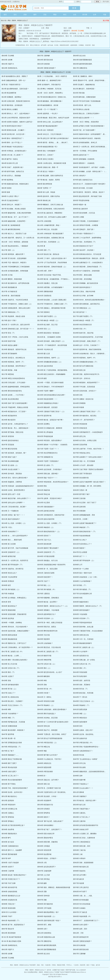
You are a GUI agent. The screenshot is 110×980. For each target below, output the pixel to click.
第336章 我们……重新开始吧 (12, 540)
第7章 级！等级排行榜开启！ (12, 85)
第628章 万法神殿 (78, 31)
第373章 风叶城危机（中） (47, 589)
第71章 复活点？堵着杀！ (46, 171)
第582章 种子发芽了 (80, 892)
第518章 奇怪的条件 (9, 805)
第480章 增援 (42, 751)
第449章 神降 (6, 709)
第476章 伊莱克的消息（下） (12, 747)
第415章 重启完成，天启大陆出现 (49, 647)
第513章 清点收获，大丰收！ (47, 796)
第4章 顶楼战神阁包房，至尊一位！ (14, 80)
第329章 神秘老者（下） (82, 527)
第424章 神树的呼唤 (44, 660)
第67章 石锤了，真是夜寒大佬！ (13, 167)
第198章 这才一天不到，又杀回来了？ (86, 345)
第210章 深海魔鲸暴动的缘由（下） (86, 362)
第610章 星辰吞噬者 (9, 933)
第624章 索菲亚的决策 (45, 60)
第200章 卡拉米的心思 (45, 349)
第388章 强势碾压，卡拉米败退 (48, 610)
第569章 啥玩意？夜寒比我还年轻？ (14, 875)
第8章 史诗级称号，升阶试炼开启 (49, 85)
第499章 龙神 (78, 776)
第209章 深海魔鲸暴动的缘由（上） (50, 362)
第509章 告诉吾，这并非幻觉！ (12, 792)
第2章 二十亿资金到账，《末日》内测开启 (52, 76)
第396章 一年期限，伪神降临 (12, 623)
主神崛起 (81, 45)
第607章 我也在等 (8, 929)
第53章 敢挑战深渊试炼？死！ (48, 147)
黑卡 (27, 45)
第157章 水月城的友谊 (9, 291)
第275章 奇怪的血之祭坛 (82, 453)
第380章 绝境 (78, 598)
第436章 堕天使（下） (81, 689)
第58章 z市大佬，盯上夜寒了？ (12, 155)
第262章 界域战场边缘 (45, 436)
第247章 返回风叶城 (44, 416)
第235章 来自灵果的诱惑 (10, 399)
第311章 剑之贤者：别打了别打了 (85, 503)
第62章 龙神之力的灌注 (45, 159)
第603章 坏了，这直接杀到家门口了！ (86, 920)
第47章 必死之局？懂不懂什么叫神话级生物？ (53, 138)
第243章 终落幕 (79, 407)
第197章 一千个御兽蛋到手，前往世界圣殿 (52, 345)
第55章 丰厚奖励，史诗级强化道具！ (14, 151)
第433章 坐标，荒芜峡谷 (82, 685)
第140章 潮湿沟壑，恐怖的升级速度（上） (52, 267)
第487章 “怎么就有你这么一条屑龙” (85, 759)
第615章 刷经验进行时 (81, 937)
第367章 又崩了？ (44, 581)
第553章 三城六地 (79, 850)
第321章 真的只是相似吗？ (11, 519)
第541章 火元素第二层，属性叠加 (85, 834)
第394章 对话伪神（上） (46, 618)
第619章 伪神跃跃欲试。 (10, 68)
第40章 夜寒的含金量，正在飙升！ (14, 130)
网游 (55, 15)
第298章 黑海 (42, 486)
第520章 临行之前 (79, 805)
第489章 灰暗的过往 (44, 763)
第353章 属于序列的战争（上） (84, 560)
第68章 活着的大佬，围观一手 (48, 167)
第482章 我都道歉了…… (10, 755)
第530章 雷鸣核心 (8, 821)
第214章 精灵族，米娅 (9, 370)
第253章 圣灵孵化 (44, 424)
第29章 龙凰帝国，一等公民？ (48, 114)
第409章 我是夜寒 (44, 639)
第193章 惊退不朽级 (9, 341)
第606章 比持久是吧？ (81, 925)
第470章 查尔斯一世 (9, 738)
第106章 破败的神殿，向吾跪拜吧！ (14, 221)
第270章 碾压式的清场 (9, 449)
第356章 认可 (78, 565)
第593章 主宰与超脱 (44, 908)
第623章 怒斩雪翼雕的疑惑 (82, 60)
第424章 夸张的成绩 (80, 672)
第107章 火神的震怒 (44, 221)
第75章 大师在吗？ (80, 176)
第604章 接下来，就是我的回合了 (13, 925)
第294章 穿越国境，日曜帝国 (12, 482)
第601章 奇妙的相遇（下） (11, 920)
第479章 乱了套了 (8, 751)
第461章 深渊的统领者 (9, 726)
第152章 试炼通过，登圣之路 (47, 283)
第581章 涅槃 (42, 892)
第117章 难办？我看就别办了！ (84, 234)
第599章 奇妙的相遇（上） (47, 916)
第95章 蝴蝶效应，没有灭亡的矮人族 (50, 205)
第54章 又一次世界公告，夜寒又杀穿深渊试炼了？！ (91, 147)
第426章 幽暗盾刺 (44, 676)
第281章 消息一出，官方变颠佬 (84, 461)
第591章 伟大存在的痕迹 (82, 904)
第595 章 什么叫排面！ (10, 912)
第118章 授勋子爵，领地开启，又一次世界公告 (18, 238)
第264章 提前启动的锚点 (10, 440)
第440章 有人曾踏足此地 (10, 697)
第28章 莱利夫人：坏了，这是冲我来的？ (16, 114)
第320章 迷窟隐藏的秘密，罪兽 (84, 515)
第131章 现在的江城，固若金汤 (48, 254)
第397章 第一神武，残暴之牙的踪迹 (50, 623)
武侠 (25, 15)
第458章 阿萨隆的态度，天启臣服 (13, 722)
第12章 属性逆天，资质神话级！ (84, 89)
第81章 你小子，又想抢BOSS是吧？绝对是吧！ (90, 184)
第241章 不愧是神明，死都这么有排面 (15, 407)
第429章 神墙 (42, 680)
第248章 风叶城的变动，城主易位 (85, 416)
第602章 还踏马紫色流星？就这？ (49, 920)
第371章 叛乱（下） (80, 585)
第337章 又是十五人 (44, 540)
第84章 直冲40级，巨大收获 (83, 188)
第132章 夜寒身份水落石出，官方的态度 (87, 254)
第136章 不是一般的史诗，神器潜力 (14, 263)
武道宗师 (88, 45)
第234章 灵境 (78, 395)
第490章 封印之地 (79, 763)
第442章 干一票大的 (80, 697)
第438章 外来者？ (44, 693)
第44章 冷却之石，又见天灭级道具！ (50, 134)
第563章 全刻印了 (8, 867)
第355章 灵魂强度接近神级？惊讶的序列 (51, 565)
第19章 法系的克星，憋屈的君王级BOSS (16, 101)
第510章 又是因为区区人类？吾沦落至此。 (52, 792)
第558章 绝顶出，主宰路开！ (47, 858)
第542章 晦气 (6, 838)
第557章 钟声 (6, 858)
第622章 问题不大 (8, 64)
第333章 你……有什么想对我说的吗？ (15, 536)
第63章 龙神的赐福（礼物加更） (84, 159)
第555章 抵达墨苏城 (44, 854)
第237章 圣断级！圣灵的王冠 (83, 399)
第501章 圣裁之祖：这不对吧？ (48, 780)
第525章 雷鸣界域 (44, 813)
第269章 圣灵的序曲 (80, 445)
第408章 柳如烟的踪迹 (9, 639)
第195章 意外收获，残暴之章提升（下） (87, 341)
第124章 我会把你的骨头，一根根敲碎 (15, 246)
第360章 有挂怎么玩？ (9, 573)
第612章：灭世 (78, 933)
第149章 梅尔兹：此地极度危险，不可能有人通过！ (55, 279)
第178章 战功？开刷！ (9, 320)
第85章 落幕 (6, 192)
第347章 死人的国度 (80, 552)
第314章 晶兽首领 (79, 507)
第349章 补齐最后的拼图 (46, 556)
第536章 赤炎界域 (8, 829)
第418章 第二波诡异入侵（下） (48, 652)
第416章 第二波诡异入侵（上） (84, 647)
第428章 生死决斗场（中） (82, 664)
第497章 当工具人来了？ (10, 776)
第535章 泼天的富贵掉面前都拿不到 (86, 825)
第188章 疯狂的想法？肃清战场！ (49, 333)
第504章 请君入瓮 (44, 784)
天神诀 (54, 965)
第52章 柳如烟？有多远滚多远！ (13, 147)
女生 (75, 15)
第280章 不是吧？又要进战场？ (48, 461)
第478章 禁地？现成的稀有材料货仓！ (86, 747)
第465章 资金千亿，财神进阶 (47, 730)
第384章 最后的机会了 (9, 606)
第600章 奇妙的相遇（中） (82, 916)
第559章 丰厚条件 (79, 858)
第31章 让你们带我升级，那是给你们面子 (16, 118)
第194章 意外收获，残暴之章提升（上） (51, 341)
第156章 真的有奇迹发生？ (82, 287)
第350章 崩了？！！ (80, 556)
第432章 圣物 (42, 685)
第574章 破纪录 (79, 879)
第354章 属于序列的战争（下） (12, 565)
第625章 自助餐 (7, 60)
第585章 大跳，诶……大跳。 (83, 896)
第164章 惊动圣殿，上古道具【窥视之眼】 (52, 300)
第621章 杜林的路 (44, 64)
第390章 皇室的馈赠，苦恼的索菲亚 (14, 614)
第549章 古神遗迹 (44, 846)
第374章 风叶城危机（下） (82, 589)
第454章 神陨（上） (80, 714)
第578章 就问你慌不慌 (9, 887)
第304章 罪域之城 (44, 494)
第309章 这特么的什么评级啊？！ (13, 503)
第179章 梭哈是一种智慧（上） (48, 320)
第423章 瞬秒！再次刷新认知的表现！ (15, 660)
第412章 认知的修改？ (45, 643)
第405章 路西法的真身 (9, 635)
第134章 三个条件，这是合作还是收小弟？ (52, 258)
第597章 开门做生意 (80, 912)
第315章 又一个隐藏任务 (10, 511)
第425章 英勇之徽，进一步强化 (84, 660)
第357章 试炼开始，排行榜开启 (12, 569)
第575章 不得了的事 (9, 883)
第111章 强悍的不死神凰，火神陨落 (86, 225)
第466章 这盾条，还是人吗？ (83, 730)
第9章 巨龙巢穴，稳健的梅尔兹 (84, 85)
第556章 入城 (78, 854)
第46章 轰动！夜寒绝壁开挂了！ (13, 138)
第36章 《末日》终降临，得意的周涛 (86, 122)
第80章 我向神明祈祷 (45, 184)
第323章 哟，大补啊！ (81, 519)
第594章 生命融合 (79, 908)
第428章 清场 (6, 680)
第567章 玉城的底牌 (44, 871)
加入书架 (106, 20)
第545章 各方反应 (8, 842)
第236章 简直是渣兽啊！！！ (47, 399)
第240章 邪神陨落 (79, 403)
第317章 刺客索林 (79, 511)
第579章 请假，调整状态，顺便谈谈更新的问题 (54, 887)
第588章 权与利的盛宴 (81, 900)
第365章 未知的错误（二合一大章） (86, 577)
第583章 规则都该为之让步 (11, 896)
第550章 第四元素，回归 (82, 846)
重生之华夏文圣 (35, 45)
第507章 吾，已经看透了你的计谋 (49, 788)
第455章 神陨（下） (9, 718)
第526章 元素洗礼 (79, 813)
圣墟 (93, 45)
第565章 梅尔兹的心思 (81, 867)
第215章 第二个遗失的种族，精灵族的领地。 (53, 370)
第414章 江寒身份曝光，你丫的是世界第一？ (17, 647)
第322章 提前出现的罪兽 (46, 519)
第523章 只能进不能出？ (82, 809)
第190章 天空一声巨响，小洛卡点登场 (15, 337)
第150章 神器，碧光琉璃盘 (82, 279)
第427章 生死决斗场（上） (47, 664)
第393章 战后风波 (8, 618)
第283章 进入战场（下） (46, 465)
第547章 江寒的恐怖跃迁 (82, 842)
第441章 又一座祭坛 (44, 697)
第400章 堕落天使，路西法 (47, 627)
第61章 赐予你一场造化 (10, 159)
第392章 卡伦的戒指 (80, 614)
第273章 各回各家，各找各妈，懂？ (14, 453)
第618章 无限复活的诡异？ (47, 68)
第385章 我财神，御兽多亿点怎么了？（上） (53, 606)
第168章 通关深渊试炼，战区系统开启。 (87, 304)
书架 (105, 15)
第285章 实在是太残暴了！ (11, 469)
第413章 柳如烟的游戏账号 (82, 643)
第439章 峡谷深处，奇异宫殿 (83, 693)
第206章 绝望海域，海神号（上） (49, 358)
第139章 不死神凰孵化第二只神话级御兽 (16, 267)
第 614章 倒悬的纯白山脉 (46, 937)
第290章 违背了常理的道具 (82, 474)
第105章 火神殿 (79, 217)
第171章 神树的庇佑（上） (82, 308)
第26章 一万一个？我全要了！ (48, 109)
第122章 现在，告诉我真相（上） (49, 242)
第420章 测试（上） (44, 668)
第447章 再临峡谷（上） (46, 705)
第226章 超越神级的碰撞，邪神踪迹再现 (16, 387)
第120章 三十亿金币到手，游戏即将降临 (87, 238)
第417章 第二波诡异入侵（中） (12, 652)
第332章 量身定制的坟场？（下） (85, 531)
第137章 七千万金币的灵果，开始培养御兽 (52, 263)
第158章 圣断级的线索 (45, 291)
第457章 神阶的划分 (80, 718)
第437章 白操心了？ (9, 693)
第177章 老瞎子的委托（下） (83, 316)
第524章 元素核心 (8, 813)
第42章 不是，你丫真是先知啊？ (84, 130)
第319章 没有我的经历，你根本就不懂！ (51, 515)
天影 (42, 965)
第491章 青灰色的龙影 (9, 767)
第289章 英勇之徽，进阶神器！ (48, 474)
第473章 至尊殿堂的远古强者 (12, 743)
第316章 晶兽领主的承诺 (46, 511)
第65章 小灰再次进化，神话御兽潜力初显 (52, 163)
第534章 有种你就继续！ (46, 825)
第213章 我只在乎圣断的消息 (83, 366)
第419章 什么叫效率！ (81, 652)
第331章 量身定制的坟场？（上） (49, 531)
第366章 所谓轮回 (8, 581)
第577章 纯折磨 (79, 883)
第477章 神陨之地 (44, 747)
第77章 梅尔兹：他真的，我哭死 (49, 180)
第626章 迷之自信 (79, 56)
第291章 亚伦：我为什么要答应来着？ (15, 478)
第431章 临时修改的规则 (10, 685)
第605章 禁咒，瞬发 (44, 925)
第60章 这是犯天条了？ (81, 155)
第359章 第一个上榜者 (81, 569)
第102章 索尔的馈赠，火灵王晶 (84, 213)
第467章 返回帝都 (8, 734)
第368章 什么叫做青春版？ (82, 581)
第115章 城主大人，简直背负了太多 (14, 234)
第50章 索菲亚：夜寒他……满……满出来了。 (53, 142)
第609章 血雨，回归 (80, 929)
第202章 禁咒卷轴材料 (9, 354)
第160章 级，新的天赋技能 (11, 296)
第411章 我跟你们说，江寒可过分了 (14, 643)
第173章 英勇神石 (44, 312)
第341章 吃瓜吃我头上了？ (82, 544)
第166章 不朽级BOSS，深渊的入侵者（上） (17, 304)
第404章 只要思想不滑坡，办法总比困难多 (88, 631)
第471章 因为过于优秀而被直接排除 (50, 738)
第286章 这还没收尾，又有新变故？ (50, 469)
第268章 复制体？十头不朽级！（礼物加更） (53, 445)
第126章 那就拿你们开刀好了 (83, 246)
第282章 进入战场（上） (10, 465)
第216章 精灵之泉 (79, 370)
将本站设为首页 (6, 2)
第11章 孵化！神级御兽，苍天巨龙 (49, 89)
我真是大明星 (61, 965)
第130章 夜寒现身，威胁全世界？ (13, 254)
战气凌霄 (44, 45)
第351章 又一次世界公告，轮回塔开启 (15, 560)
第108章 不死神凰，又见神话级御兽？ (86, 221)
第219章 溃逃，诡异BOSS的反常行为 (86, 374)
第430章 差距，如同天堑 (82, 680)
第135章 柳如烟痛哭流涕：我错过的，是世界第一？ (91, 258)
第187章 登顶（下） (9, 333)
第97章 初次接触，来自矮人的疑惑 (14, 209)
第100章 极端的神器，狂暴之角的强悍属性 (16, 213)
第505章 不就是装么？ (81, 784)
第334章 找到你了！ (44, 536)
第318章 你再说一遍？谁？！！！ (13, 515)
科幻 (65, 15)
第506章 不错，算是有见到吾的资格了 (15, 788)
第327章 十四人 (7, 527)
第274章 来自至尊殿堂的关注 (47, 453)
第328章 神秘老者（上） (46, 527)
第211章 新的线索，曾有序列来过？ (14, 366)
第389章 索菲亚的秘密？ (82, 610)
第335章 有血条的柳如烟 (82, 536)
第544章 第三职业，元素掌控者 (84, 838)
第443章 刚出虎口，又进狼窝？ (12, 701)
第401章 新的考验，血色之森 (83, 627)
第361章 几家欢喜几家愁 (46, 573)
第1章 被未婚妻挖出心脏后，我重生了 (15, 76)
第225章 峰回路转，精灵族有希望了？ (86, 383)
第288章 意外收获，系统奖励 (12, 474)
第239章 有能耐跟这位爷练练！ (48, 403)
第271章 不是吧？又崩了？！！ (48, 449)
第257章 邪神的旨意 (80, 428)
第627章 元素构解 (44, 56)
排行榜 (85, 15)
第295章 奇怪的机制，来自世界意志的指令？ (53, 482)
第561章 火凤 (42, 863)
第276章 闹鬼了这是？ (9, 457)
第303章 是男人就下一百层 (11, 494)
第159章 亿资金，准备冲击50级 (84, 291)
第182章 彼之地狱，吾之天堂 (47, 325)
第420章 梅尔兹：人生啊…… (12, 656)
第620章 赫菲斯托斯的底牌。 (83, 64)
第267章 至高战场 (8, 445)
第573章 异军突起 (44, 879)
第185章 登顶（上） (44, 329)
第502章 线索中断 (79, 780)
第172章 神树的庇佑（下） (11, 312)
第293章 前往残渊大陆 (81, 478)
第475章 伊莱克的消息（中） (83, 743)
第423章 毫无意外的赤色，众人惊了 (50, 672)
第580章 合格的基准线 (9, 892)
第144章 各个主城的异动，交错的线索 (86, 271)
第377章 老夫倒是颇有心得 (82, 594)
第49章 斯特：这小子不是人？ (12, 142)
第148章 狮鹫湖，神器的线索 (12, 279)
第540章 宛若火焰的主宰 (46, 834)
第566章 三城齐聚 (8, 871)
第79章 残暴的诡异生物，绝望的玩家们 (15, 184)
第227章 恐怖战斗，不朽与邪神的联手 (51, 387)
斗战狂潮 (48, 965)
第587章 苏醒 (42, 900)
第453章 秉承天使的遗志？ (47, 714)
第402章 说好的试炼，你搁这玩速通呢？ (16, 631)
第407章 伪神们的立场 (81, 635)
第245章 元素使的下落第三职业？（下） (87, 411)
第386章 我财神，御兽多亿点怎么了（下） (88, 606)
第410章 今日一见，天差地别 (83, 639)
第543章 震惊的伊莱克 (45, 838)
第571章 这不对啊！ (80, 875)
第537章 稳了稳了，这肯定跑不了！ (50, 829)
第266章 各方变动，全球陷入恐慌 (85, 440)
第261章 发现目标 (8, 436)
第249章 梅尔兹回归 (9, 420)
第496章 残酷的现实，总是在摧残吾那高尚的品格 (90, 772)
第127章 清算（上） (9, 250)
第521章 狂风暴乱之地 (9, 809)
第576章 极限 (42, 883)
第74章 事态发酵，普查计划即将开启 (50, 176)
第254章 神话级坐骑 (80, 424)
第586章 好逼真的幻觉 (9, 900)
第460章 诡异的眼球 (80, 722)
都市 (35, 15)
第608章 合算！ (43, 929)
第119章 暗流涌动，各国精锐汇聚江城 (51, 238)
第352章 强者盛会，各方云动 (47, 560)
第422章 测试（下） (9, 672)
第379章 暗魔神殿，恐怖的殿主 (48, 598)
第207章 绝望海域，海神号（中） (85, 358)
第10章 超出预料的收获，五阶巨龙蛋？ (15, 89)
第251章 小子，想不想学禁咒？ (84, 420)
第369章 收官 (6, 585)
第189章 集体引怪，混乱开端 (83, 333)
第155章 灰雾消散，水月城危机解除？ (51, 287)
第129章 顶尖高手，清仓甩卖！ (84, 250)
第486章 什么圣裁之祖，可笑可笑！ (50, 759)
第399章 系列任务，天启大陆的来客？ (15, 627)
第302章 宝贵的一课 (80, 490)
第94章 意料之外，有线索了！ (12, 205)
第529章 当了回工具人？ (82, 817)
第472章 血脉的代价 (80, 738)
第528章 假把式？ (44, 817)
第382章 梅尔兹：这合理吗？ (47, 602)
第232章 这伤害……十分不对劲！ (13, 395)
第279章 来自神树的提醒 (10, 461)
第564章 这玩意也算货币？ (47, 867)
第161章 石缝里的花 (44, 296)
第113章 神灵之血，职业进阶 (47, 229)
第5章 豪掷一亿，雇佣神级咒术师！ (50, 80)
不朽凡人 (69, 965)
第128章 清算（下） (44, 250)
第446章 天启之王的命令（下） (12, 705)
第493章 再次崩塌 (79, 767)
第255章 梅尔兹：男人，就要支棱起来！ (16, 428)
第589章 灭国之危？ (9, 904)
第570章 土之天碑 (44, 875)
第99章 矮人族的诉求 (80, 209)
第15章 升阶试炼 (79, 93)
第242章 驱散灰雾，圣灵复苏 (47, 407)
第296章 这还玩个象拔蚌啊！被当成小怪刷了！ (89, 482)
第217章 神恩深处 (8, 374)
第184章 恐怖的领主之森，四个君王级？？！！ (18, 329)
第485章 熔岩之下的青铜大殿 (12, 759)
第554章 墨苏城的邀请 (9, 854)
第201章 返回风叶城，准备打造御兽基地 (87, 349)
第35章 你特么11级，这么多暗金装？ (50, 122)
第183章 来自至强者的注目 (82, 325)
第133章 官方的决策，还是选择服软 (14, 258)
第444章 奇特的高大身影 (46, 701)
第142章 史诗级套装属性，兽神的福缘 (15, 271)
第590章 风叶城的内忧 (45, 904)
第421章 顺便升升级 (44, 656)
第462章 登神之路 (44, 726)
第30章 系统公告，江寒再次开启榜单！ (87, 114)
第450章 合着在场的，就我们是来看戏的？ (52, 709)
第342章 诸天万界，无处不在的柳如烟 (15, 548)
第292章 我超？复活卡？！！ (47, 478)
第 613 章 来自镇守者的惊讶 (11, 937)
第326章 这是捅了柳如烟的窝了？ (85, 523)
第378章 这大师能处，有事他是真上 (14, 598)
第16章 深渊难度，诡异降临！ (12, 97)
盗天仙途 (50, 45)
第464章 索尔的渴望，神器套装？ (13, 730)
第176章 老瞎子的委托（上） (47, 316)
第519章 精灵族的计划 (45, 805)
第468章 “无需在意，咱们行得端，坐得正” (52, 734)
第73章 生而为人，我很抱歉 (11, 176)
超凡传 (98, 965)
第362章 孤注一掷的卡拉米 (82, 573)
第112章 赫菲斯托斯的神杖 (11, 229)
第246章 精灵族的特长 (9, 416)
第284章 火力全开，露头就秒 (83, 465)
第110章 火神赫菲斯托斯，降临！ (49, 225)
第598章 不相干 (7, 916)
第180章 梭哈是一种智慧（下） (84, 320)
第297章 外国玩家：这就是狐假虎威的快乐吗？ (18, 486)
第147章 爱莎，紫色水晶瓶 (82, 275)
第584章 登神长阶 (44, 896)
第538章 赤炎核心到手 (81, 829)
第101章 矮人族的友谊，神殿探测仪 (50, 213)
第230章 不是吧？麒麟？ (46, 391)
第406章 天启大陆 (44, 635)
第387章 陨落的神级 (9, 610)
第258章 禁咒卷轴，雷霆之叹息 (12, 432)
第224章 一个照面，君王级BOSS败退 (50, 383)
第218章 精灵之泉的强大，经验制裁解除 (51, 374)
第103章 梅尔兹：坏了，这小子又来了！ (16, 217)
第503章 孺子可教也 (9, 784)
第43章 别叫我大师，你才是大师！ (14, 134)
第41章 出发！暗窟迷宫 (45, 130)
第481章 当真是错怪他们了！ (83, 751)
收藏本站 (16, 2)
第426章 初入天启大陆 (9, 664)
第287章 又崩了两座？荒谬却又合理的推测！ (89, 469)
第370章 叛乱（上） (44, 585)
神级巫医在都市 (64, 45)
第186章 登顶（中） (80, 329)
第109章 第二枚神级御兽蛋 (11, 225)
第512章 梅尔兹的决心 (9, 796)
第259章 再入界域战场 (45, 432)
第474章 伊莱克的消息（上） (47, 743)
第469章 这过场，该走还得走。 (84, 734)
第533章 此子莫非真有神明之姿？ (13, 825)
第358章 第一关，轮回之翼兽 (47, 569)
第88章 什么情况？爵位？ (10, 196)
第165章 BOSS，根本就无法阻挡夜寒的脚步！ (89, 300)
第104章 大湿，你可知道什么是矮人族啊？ (52, 217)
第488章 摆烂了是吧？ (9, 763)
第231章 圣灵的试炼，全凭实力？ (85, 391)
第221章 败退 (42, 378)
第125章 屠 (41, 246)
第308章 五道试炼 (79, 498)
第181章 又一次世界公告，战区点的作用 (16, 325)
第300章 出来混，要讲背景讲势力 (13, 490)
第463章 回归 (78, 726)
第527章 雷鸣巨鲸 (8, 817)
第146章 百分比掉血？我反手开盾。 (50, 275)
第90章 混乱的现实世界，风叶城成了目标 (87, 196)
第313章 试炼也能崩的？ (46, 507)
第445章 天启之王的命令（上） (84, 701)
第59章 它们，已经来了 (45, 155)
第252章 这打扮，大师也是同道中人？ (15, 424)
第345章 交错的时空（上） (11, 552)
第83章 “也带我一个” (44, 188)
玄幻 (15, 15)
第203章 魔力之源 (44, 354)
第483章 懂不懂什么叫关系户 (47, 755)
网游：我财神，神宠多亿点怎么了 (18, 20)
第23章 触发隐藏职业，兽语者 (48, 105)
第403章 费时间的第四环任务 (47, 631)
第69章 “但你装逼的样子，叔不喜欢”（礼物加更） (90, 167)
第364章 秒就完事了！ (45, 577)
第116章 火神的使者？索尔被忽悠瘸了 (51, 234)
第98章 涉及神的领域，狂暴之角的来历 (51, 209)
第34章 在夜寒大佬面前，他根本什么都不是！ (17, 122)
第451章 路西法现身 (80, 709)
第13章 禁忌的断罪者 (9, 93)
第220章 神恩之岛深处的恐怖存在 (13, 378)
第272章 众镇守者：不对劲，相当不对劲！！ (89, 449)
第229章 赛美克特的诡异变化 (12, 391)
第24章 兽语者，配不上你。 (83, 105)
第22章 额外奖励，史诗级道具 (12, 105)
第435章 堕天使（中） (45, 689)
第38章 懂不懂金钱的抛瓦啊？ (48, 126)
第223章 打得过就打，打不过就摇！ (14, 383)
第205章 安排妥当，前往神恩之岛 (13, 358)
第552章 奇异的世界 (44, 850)
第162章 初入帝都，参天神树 (83, 296)
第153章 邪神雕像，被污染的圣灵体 (86, 283)
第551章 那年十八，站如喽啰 (12, 850)
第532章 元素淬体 (79, 821)
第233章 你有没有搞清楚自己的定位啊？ (51, 395)
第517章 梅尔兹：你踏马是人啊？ (85, 800)
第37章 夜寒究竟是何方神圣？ (12, 126)
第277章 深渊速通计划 (45, 457)
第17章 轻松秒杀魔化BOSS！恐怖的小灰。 (52, 97)
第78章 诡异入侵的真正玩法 (83, 180)
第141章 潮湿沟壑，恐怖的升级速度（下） (88, 267)
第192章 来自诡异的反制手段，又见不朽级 (88, 337)
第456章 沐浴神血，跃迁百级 (47, 718)
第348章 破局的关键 (9, 556)
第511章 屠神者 (79, 792)
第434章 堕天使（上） (9, 689)
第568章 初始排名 (79, 871)
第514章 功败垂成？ (80, 796)
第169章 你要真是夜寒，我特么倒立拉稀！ (16, 308)
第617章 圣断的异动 (80, 68)
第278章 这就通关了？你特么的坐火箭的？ (88, 457)
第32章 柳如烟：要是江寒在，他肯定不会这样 (53, 118)
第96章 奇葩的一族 (80, 205)
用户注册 (106, 2)
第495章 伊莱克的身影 (45, 772)
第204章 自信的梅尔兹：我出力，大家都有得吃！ (90, 354)
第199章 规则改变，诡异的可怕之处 (14, 349)
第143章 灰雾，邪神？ (45, 271)
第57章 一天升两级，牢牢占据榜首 (85, 151)
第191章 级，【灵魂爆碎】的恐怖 (49, 337)
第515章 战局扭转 (8, 800)
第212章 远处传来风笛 (45, 366)
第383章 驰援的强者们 (81, 602)
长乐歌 (56, 45)
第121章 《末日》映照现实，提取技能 (15, 242)
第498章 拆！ (42, 776)
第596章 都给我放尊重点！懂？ (48, 912)
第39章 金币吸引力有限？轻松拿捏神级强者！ (89, 126)
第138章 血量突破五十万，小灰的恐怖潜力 (88, 263)
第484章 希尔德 (79, 755)
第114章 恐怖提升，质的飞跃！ (84, 229)
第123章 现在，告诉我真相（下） (85, 242)
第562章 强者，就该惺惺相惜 (83, 863)
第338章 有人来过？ (80, 540)
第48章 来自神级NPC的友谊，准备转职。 (88, 138)
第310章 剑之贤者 (44, 503)
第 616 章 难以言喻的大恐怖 (11, 941)
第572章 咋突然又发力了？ (11, 879)
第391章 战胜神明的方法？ (47, 614)
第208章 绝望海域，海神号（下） (13, 362)
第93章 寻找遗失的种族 (81, 200)
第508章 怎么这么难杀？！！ (83, 788)
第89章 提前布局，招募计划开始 (49, 196)
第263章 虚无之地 (79, 436)
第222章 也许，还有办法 (82, 378)
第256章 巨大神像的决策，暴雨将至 (50, 428)
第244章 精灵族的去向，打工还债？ (14, 411)
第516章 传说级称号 (44, 800)
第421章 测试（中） (80, 668)
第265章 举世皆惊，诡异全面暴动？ (50, 440)
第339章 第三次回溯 (9, 544)
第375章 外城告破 (8, 594)
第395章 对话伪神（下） (82, 618)
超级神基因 (74, 45)
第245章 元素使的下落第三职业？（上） (51, 411)
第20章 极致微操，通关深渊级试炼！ (50, 101)
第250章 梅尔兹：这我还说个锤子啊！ (51, 420)
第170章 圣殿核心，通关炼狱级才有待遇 (51, 308)
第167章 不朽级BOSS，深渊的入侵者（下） (53, 304)
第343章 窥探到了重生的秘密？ (48, 548)
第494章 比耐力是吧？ (9, 772)
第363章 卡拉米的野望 (9, 577)
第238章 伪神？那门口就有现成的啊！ (15, 403)
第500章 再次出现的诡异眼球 (12, 780)
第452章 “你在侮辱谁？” (10, 714)
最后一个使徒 (91, 965)
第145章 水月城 (7, 275)
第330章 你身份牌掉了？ (10, 531)
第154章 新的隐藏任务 (9, 287)
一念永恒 (76, 965)
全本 (95, 15)
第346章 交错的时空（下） (47, 552)
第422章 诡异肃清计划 (81, 656)
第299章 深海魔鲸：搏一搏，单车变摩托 (87, 486)
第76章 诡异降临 (7, 180)
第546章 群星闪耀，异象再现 (47, 842)
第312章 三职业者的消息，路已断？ (14, 507)
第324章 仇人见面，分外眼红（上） (14, 523)
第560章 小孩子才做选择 (10, 863)
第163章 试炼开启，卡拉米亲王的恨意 (15, 300)
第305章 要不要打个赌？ (82, 494)
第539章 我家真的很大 (9, 834)
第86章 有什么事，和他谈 (46, 192)
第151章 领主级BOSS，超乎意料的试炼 (15, 283)
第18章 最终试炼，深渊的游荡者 (84, 97)
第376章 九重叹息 (44, 594)
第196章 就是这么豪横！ (10, 345)
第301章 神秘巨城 (44, 490)
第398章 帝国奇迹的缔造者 (82, 623)
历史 (45, 15)
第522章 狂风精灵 (44, 809)
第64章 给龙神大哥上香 (10, 163)
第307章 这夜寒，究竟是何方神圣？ (50, 498)
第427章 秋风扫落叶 (80, 676)
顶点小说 (14, 8)
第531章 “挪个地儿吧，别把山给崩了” (50, 821)
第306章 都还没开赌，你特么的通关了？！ (16, 498)
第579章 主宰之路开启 (81, 887)
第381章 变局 (6, 602)
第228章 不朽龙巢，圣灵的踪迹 (84, 387)
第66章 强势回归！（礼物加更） (84, 163)
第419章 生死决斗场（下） (11, 668)
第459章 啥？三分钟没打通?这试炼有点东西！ (53, 722)
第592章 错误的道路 (9, 908)
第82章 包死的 (7, 188)
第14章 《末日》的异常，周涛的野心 (50, 93)
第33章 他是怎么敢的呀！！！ (84, 118)
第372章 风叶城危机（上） (11, 589)
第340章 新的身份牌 (44, 544)
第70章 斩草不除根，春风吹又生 (13, 171)
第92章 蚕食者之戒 (44, 200)
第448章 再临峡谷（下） (82, 705)
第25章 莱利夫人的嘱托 (10, 109)
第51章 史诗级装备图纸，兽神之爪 (85, 142)
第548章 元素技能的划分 (10, 846)
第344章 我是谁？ (79, 548)
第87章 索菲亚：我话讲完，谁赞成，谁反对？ (89, 192)
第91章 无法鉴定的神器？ (10, 200)
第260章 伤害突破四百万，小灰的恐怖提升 (88, 432)
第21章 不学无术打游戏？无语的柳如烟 (87, 101)
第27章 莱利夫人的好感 (81, 109)
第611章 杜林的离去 (44, 933)
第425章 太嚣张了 (8, 676)
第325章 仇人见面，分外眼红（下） (50, 523)
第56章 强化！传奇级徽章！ (47, 151)
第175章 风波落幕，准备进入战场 (13, 316)
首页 (5, 15)
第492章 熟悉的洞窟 (44, 767)
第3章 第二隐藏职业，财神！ (83, 76)
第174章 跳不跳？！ (80, 312)
